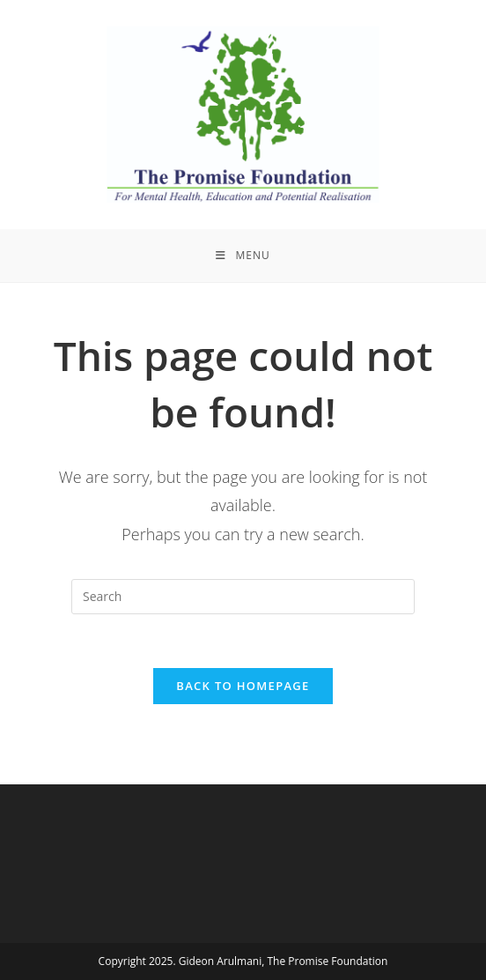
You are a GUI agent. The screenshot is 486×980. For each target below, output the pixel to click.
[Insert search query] (243, 597)
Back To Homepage (243, 686)
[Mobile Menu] (243, 256)
